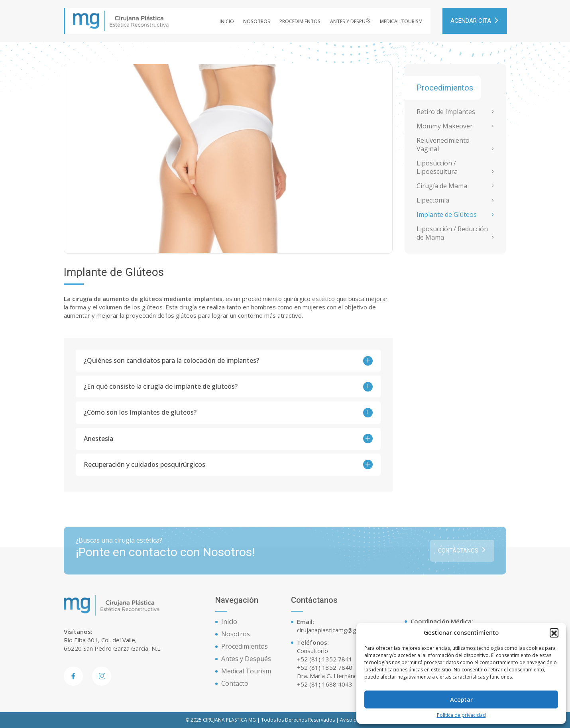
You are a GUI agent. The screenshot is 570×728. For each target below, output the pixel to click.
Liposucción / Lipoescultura (437, 167)
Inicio (227, 21)
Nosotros (257, 21)
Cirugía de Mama (442, 186)
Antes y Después (350, 21)
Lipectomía (433, 200)
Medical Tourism (401, 21)
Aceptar (461, 699)
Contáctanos (462, 555)
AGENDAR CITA (475, 21)
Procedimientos (300, 21)
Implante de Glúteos (447, 215)
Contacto (235, 683)
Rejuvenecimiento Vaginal (443, 145)
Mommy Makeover (445, 126)
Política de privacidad (461, 715)
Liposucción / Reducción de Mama (452, 233)
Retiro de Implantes (446, 112)
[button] (554, 633)
